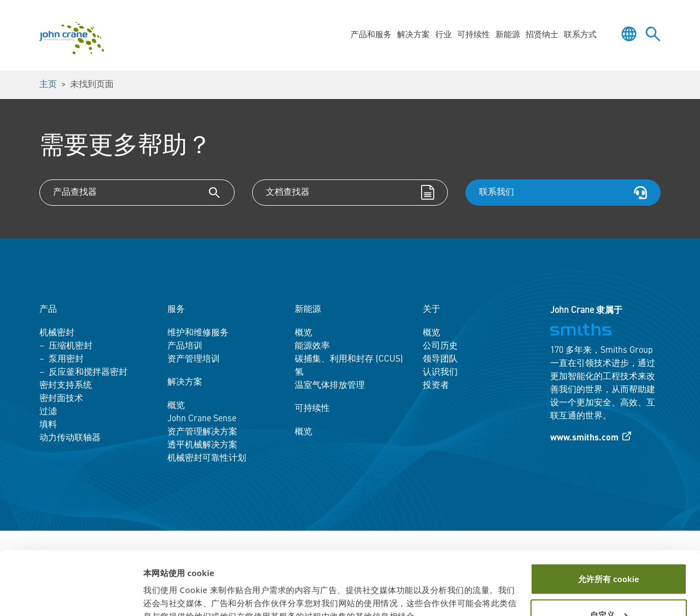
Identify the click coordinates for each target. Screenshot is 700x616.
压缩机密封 (71, 346)
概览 (176, 406)
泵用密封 (66, 359)
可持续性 (474, 35)
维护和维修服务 (198, 333)
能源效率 (312, 346)
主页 (48, 85)
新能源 (508, 35)
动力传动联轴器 (70, 438)
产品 (48, 310)
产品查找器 (75, 193)
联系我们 (497, 193)
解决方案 (413, 35)
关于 (431, 310)
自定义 (609, 563)
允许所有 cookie (609, 527)
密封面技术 (61, 399)
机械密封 (57, 333)
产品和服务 (371, 35)
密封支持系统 (66, 386)
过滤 (48, 412)
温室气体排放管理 (330, 386)
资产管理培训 (194, 359)
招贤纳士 (542, 35)
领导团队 (440, 359)
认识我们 (440, 373)
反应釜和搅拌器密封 (88, 373)
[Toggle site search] (653, 34)
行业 (444, 35)
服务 (176, 310)
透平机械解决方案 (202, 445)
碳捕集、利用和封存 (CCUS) (349, 359)
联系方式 (580, 35)
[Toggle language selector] (629, 34)
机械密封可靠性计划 (207, 458)
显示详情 (160, 595)
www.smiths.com (584, 438)
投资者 (436, 386)
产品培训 (185, 346)
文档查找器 (288, 193)
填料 (48, 425)
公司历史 (440, 346)
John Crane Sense (202, 419)
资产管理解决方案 (202, 432)
